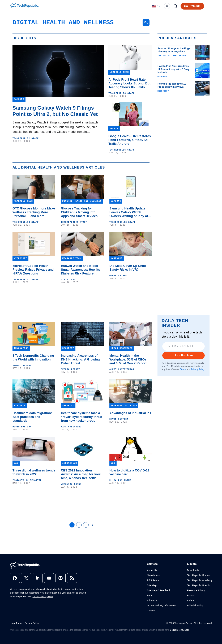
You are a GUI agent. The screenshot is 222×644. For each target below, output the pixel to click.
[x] (26, 578)
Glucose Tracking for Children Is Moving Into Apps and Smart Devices (79, 212)
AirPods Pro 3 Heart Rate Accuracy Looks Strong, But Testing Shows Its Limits (129, 83)
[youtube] (49, 578)
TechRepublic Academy (200, 580)
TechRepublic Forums (199, 575)
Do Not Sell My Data (43, 596)
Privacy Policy (198, 369)
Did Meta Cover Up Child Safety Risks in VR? (128, 268)
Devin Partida (22, 427)
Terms (183, 369)
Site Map (152, 585)
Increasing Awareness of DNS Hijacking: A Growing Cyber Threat (80, 359)
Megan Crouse (118, 276)
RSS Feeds (153, 580)
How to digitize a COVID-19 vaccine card (129, 472)
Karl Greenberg (71, 427)
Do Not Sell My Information (161, 606)
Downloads (193, 570)
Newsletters (153, 575)
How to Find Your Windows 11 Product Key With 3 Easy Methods (173, 69)
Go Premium (192, 6)
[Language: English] (156, 6)
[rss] (72, 578)
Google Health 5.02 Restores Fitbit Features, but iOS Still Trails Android (130, 140)
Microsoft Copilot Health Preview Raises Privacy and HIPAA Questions (33, 270)
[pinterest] (61, 578)
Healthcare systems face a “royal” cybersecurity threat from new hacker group (82, 417)
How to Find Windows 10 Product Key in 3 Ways (172, 85)
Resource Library (196, 590)
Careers (151, 611)
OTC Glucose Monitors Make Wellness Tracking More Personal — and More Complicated (34, 212)
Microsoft (163, 76)
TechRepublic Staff (26, 139)
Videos (191, 600)
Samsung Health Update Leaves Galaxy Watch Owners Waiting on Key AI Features (129, 212)
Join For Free (184, 355)
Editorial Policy (195, 606)
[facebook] (15, 578)
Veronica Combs (71, 484)
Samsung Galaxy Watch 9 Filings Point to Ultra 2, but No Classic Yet (55, 111)
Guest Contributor (122, 370)
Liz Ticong (68, 280)
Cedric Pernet (70, 370)
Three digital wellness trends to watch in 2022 (34, 472)
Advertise (152, 600)
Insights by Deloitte (27, 480)
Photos (191, 595)
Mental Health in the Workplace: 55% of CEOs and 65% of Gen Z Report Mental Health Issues (128, 360)
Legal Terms (16, 623)
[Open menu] (209, 6)
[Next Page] (93, 525)
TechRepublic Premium (199, 585)
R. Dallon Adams (120, 480)
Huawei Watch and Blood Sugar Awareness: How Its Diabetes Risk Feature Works (80, 270)
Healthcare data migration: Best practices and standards (32, 417)
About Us (152, 570)
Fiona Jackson (22, 366)
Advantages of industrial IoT (130, 413)
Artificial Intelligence (172, 56)
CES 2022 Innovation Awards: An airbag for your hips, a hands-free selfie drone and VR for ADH (81, 474)
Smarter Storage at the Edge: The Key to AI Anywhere (174, 50)
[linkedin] (38, 578)
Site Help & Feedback (159, 590)
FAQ (149, 595)
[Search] (175, 6)
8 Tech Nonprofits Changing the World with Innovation (33, 358)
